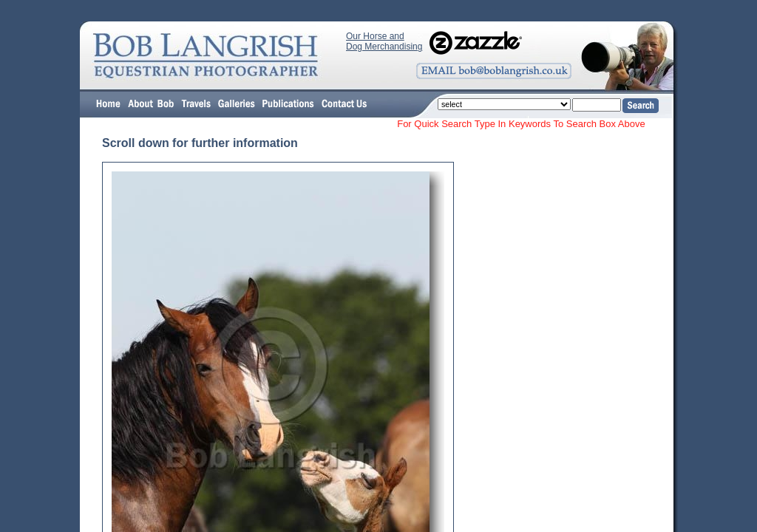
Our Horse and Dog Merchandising (384, 41)
